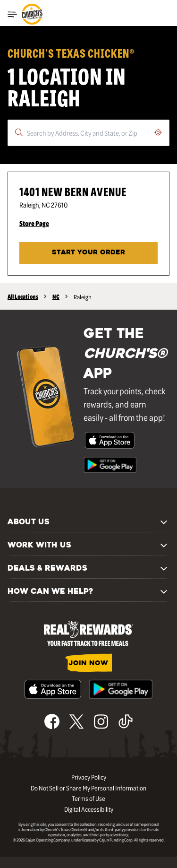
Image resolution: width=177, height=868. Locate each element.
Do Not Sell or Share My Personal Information (88, 788)
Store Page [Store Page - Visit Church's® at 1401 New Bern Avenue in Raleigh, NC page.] (34, 223)
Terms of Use (88, 798)
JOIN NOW (88, 664)
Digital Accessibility (89, 809)
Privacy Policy (89, 777)
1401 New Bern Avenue (73, 191)
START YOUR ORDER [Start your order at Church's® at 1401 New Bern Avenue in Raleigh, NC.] (88, 253)
